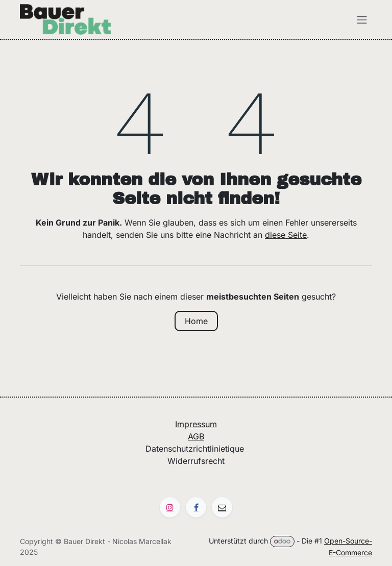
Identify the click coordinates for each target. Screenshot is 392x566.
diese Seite (286, 235)
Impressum (196, 424)
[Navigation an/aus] (362, 19)
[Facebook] (196, 507)
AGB (196, 436)
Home (196, 321)
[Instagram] (170, 507)
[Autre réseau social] (222, 507)
